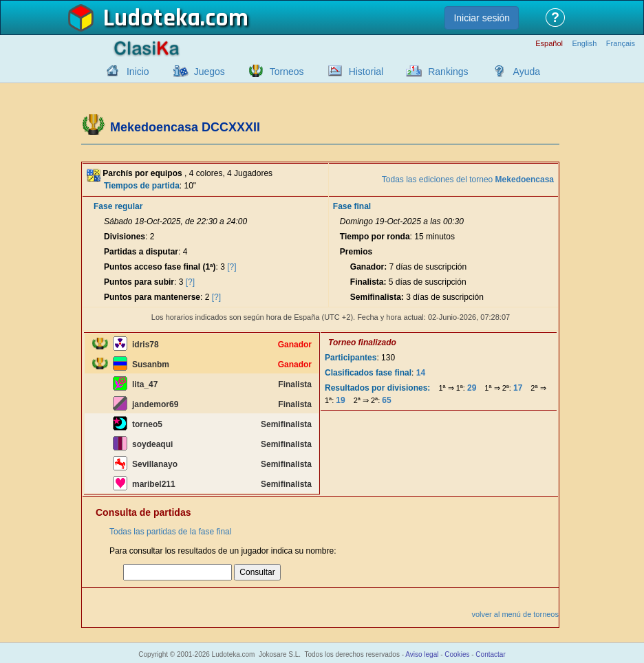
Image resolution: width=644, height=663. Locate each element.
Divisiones (125, 237)
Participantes (351, 358)
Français (621, 44)
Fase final (352, 206)
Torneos (287, 72)
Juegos (210, 72)
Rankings (448, 72)
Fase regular (118, 206)
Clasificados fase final (368, 373)
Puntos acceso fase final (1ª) (160, 267)
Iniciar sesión (482, 18)
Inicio (138, 72)
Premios (356, 252)
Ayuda (527, 72)
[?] (232, 267)
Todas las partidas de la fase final (170, 532)
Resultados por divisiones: (377, 388)
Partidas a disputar (141, 252)
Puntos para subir (139, 282)
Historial (366, 72)
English (584, 44)
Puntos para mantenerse (152, 297)
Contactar (490, 654)
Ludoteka (152, 19)
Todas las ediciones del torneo (468, 180)
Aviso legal (422, 654)
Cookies (457, 654)
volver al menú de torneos (515, 614)
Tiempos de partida (142, 186)
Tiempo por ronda (375, 237)
